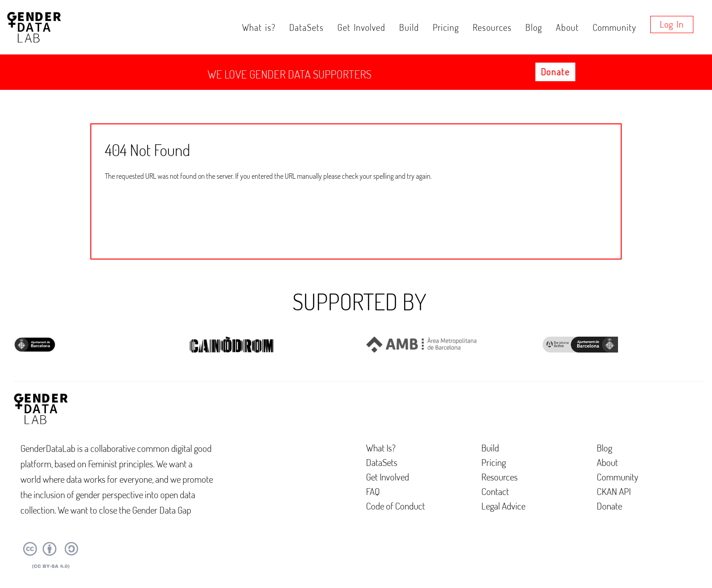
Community (614, 27)
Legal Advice (503, 506)
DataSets (307, 27)
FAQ (373, 491)
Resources (492, 27)
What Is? (381, 448)
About (567, 27)
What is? (259, 27)
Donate (555, 72)
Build (409, 27)
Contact (495, 491)
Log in (672, 24)
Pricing (446, 27)
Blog (534, 27)
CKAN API (614, 491)
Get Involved (361, 27)
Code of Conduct (396, 506)
